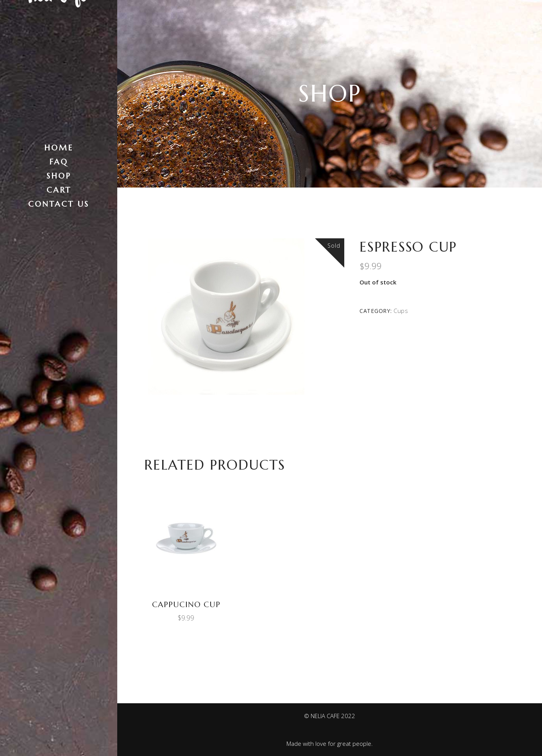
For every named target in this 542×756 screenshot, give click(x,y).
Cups (401, 311)
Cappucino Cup (186, 605)
